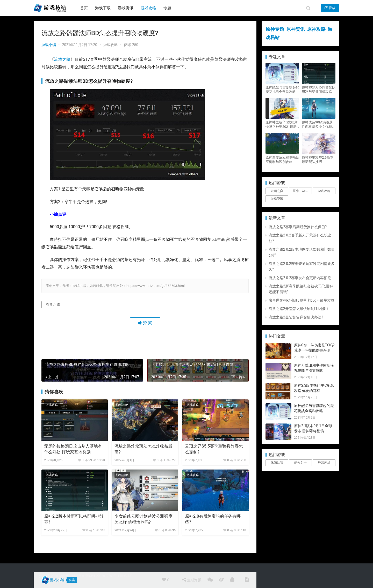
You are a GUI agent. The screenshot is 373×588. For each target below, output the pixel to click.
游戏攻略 (148, 8)
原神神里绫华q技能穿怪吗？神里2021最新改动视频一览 (282, 125)
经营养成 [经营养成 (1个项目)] (324, 463)
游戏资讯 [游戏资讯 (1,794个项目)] (277, 199)
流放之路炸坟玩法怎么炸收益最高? (144, 449)
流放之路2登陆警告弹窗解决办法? (296, 317)
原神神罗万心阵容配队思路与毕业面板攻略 (319, 90)
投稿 (330, 8)
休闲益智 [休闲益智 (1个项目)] (277, 463)
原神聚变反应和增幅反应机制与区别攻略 (282, 160)
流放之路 (62, 59)
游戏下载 (103, 8)
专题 (167, 8)
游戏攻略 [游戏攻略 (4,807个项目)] (324, 191)
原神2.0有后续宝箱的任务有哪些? (213, 519)
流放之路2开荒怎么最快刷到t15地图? (299, 309)
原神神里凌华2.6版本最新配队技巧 (318, 160)
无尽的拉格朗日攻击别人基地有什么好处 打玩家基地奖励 (73, 449)
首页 (84, 8)
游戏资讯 (126, 8)
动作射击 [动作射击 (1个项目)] (300, 463)
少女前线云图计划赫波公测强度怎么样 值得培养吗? (144, 519)
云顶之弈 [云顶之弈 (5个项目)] (277, 191)
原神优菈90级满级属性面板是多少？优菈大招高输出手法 (319, 125)
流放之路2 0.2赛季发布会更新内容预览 (300, 278)
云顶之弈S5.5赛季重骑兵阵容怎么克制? (214, 449)
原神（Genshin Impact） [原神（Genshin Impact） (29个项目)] (302, 191)
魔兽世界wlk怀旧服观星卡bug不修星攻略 (302, 300)
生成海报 (192, 580)
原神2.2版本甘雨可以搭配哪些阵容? (74, 519)
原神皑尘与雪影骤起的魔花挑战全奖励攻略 (282, 90)
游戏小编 (49, 45)
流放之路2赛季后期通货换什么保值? (298, 227)
